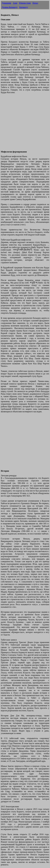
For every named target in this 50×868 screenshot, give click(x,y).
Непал (35, 3)
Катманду (24, 7)
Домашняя (6, 3)
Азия (15, 3)
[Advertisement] (25, 123)
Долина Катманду (10, 7)
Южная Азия (25, 3)
